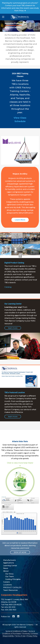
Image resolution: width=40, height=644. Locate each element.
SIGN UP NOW (20, 552)
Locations (7, 585)
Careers (7, 582)
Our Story (9, 574)
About (6, 571)
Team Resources (10, 590)
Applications (9, 563)
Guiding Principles (13, 579)
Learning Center (10, 566)
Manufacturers (9, 560)
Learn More (20, 220)
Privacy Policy (32, 636)
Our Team (10, 577)
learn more (13, 328)
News (6, 568)
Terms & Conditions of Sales (16, 631)
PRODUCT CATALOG (12, 588)
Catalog (8, 287)
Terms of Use (20, 636)
